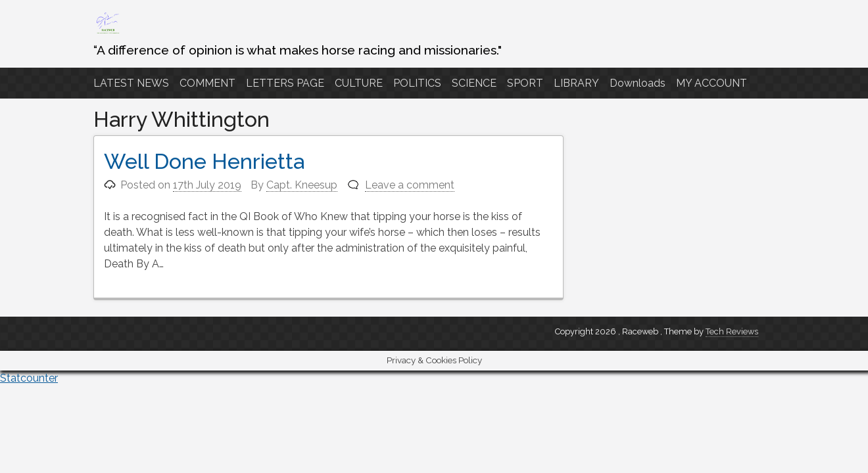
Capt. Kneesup (302, 185)
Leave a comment (410, 185)
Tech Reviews (732, 331)
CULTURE (359, 83)
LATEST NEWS (131, 83)
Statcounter (29, 378)
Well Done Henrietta (204, 161)
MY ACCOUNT (711, 83)
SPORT (525, 83)
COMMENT (207, 83)
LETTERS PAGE (285, 83)
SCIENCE (474, 83)
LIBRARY (576, 83)
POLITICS (417, 83)
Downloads (638, 83)
